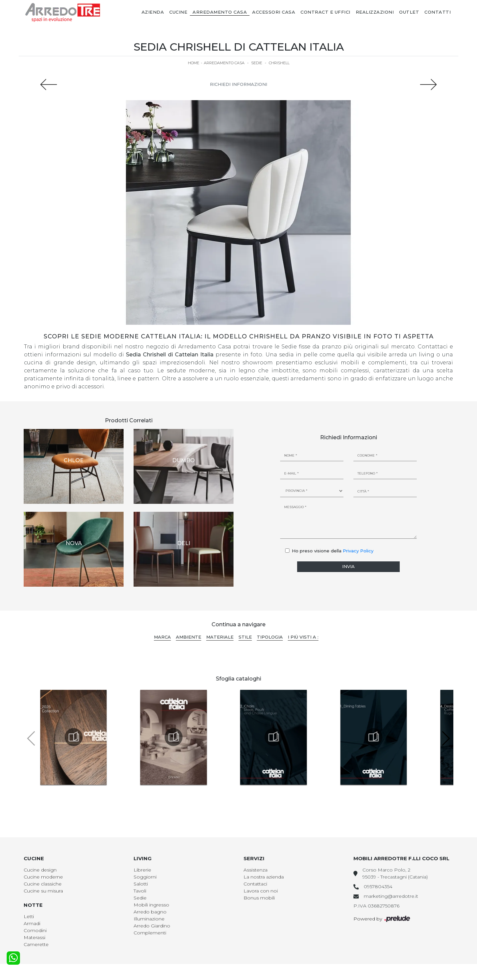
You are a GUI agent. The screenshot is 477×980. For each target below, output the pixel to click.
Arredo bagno (150, 912)
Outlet (409, 12)
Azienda (153, 12)
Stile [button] (245, 637)
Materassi (34, 937)
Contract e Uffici (325, 12)
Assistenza (255, 870)
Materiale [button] (220, 637)
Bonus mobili (259, 898)
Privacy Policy (358, 551)
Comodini (35, 930)
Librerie (142, 870)
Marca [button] (162, 637)
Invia (348, 566)
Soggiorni (145, 877)
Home (194, 63)
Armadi (32, 923)
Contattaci (255, 884)
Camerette (36, 944)
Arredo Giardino (152, 926)
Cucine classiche (43, 884)
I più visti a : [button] (303, 637)
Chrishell (279, 63)
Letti (29, 916)
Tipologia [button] (270, 637)
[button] (446, 738)
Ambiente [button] (189, 637)
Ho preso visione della (333, 551)
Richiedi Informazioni (238, 84)
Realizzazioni (375, 12)
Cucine (178, 12)
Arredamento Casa (220, 12)
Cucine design (40, 870)
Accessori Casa (274, 12)
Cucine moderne (43, 877)
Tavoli (140, 891)
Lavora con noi (261, 891)
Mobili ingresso (151, 905)
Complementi (150, 933)
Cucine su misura (43, 891)
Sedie (257, 63)
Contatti (438, 12)
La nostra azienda (264, 877)
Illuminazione (149, 919)
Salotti (141, 884)
